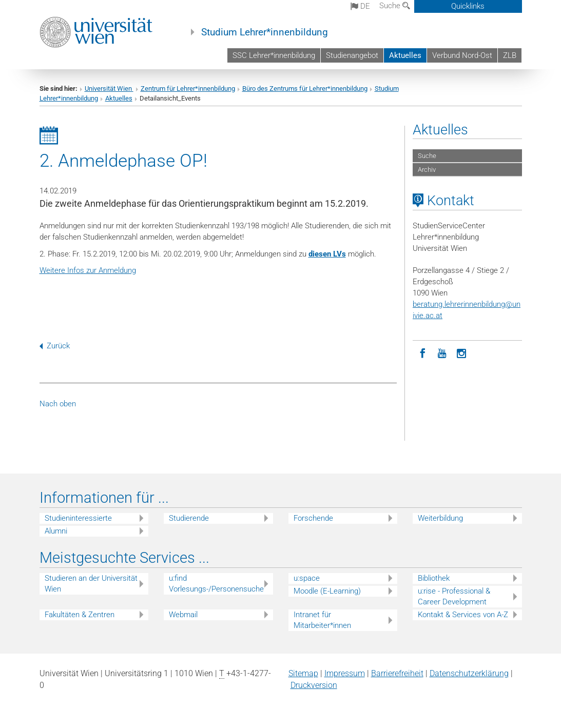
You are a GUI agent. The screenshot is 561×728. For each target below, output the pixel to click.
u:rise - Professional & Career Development (454, 596)
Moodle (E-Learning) (327, 591)
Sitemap (303, 673)
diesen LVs (327, 254)
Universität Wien (109, 88)
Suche (395, 6)
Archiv (427, 170)
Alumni (56, 531)
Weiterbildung (440, 518)
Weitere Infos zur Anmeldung (88, 270)
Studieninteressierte (78, 518)
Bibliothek (434, 578)
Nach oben (58, 404)
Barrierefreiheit (397, 673)
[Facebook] (422, 352)
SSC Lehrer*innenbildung (274, 55)
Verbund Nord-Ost (462, 55)
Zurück (55, 346)
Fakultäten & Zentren (80, 615)
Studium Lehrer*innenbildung (265, 32)
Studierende (189, 518)
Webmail (183, 615)
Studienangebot (352, 55)
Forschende (313, 518)
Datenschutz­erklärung (469, 673)
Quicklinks (468, 6)
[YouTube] (442, 352)
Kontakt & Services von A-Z (463, 615)
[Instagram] (461, 352)
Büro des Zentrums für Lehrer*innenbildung (305, 88)
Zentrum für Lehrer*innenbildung (188, 88)
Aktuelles (405, 55)
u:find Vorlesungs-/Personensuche (216, 584)
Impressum (345, 673)
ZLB (510, 55)
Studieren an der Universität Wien (91, 584)
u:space (307, 578)
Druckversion (314, 685)
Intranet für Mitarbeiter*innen (322, 620)
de (360, 6)
